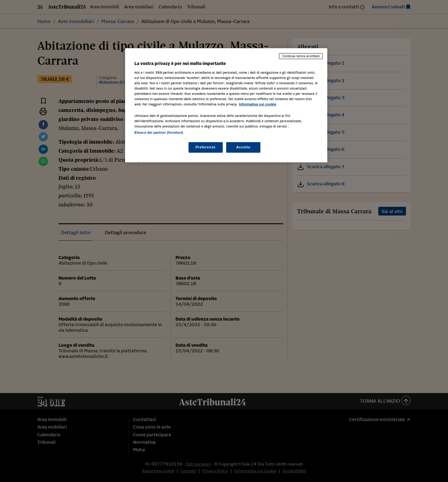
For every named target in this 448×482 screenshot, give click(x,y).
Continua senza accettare (301, 56)
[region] (226, 105)
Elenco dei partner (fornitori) (159, 132)
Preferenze (206, 147)
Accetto (243, 147)
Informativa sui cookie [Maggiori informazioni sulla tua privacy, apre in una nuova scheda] (258, 104)
